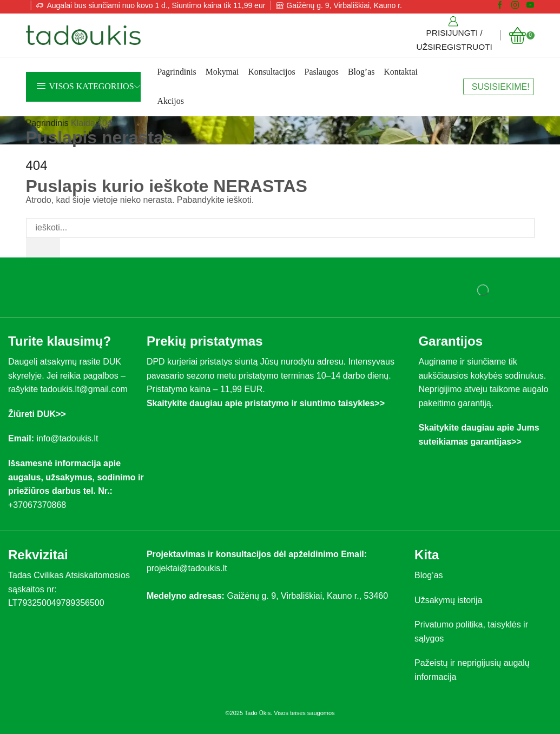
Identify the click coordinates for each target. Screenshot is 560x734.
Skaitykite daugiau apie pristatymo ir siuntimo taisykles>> (266, 403)
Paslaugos (322, 72)
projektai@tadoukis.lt (187, 568)
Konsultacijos (271, 72)
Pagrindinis (176, 72)
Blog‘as (429, 575)
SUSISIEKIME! (501, 87)
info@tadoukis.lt (67, 439)
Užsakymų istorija (448, 600)
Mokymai (222, 72)
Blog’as (361, 72)
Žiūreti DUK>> (37, 414)
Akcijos (170, 101)
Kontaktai (401, 72)
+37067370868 (39, 505)
